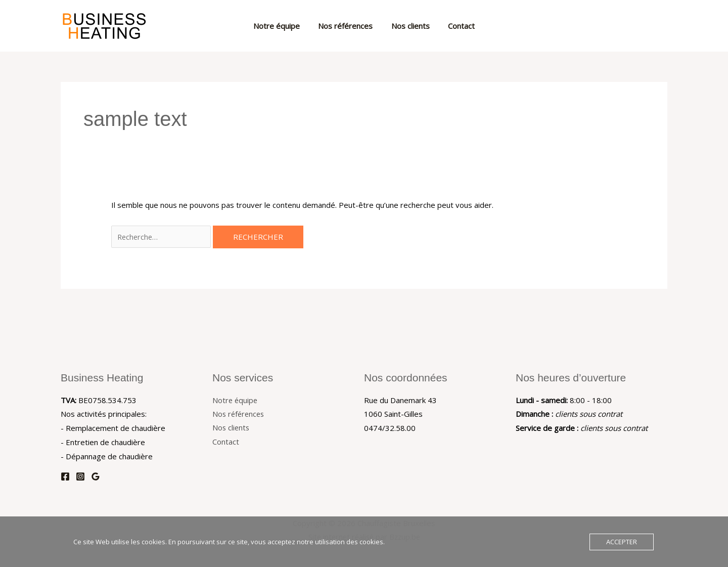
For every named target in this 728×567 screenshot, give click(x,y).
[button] (655, 26)
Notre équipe (282, 26)
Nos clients (409, 26)
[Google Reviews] (96, 476)
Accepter (622, 542)
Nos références (347, 26)
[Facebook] (65, 476)
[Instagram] (80, 476)
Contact (457, 26)
